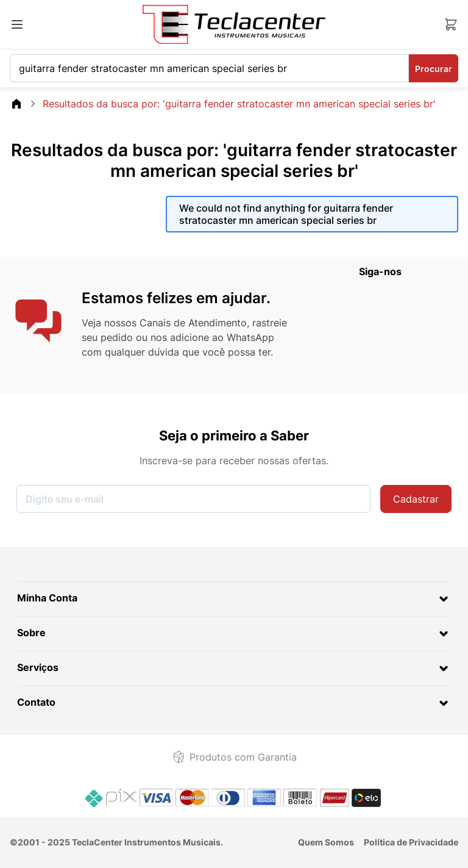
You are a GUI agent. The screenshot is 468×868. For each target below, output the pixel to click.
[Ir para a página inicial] (234, 24)
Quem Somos (326, 842)
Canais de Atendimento (193, 323)
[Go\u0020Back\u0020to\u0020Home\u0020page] (16, 104)
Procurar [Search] (434, 69)
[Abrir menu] (17, 24)
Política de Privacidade (411, 842)
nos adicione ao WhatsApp (212, 337)
